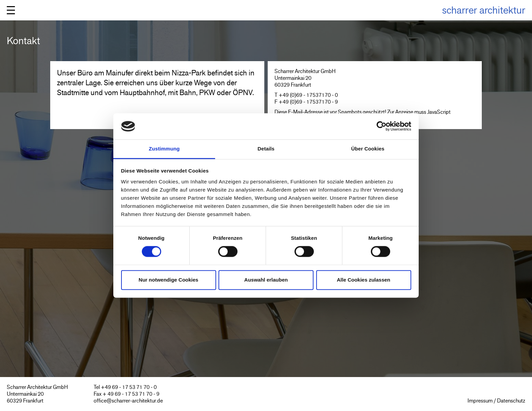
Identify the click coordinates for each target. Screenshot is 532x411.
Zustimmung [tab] (164, 149)
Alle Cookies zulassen (364, 280)
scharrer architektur (484, 10)
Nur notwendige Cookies (169, 280)
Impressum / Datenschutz (496, 401)
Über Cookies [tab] (368, 149)
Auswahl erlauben (266, 280)
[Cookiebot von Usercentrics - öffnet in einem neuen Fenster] (382, 126)
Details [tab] (266, 149)
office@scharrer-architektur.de (128, 401)
